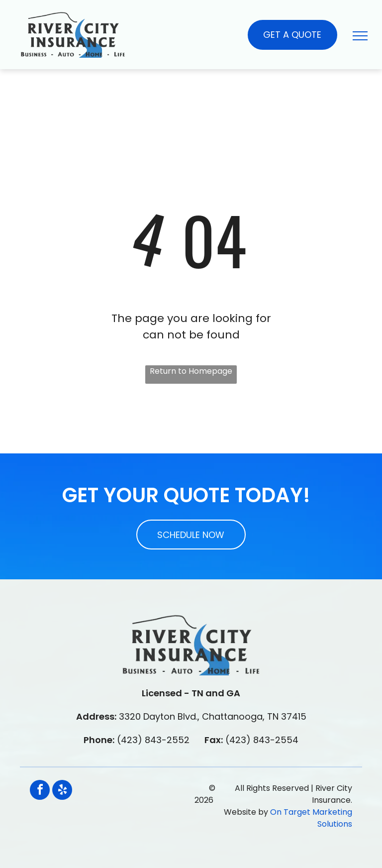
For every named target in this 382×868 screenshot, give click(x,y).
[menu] (360, 36)
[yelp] (62, 791)
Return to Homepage (191, 371)
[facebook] (40, 791)
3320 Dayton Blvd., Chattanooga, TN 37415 (213, 716)
